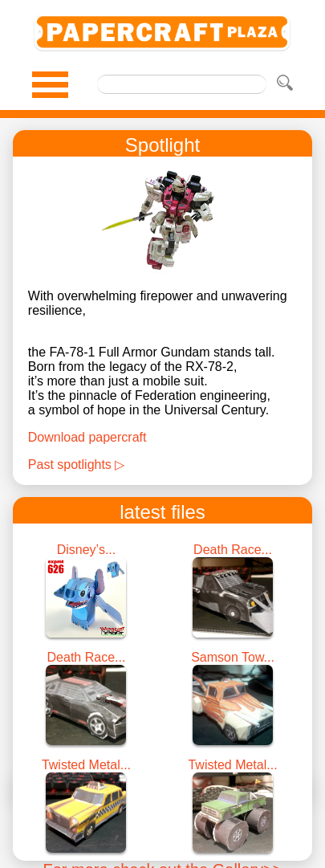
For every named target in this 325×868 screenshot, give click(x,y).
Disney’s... (87, 550)
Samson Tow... (233, 657)
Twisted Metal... (86, 765)
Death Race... (233, 550)
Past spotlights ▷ (77, 465)
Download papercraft (87, 437)
